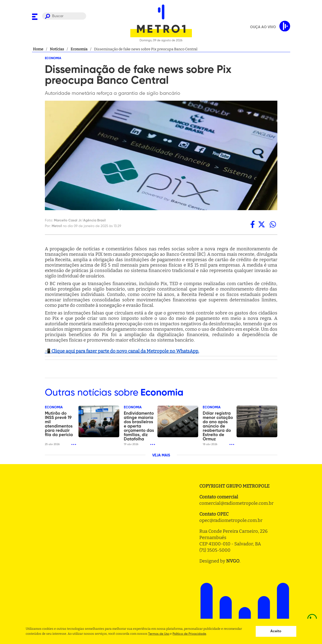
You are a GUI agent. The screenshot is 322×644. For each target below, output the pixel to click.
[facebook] (253, 224)
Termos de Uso (159, 634)
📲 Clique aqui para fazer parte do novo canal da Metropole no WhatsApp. (122, 351)
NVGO (233, 561)
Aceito (276, 631)
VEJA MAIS (161, 456)
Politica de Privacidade (189, 634)
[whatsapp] (273, 224)
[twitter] (262, 224)
